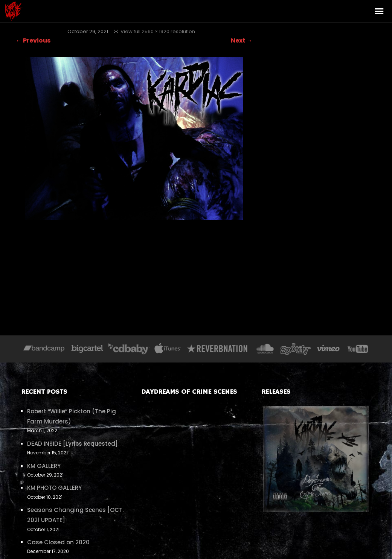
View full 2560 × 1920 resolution (158, 31)
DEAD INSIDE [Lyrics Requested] (72, 444)
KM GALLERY (44, 466)
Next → (242, 40)
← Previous (33, 40)
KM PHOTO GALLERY (54, 488)
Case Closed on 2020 (58, 542)
